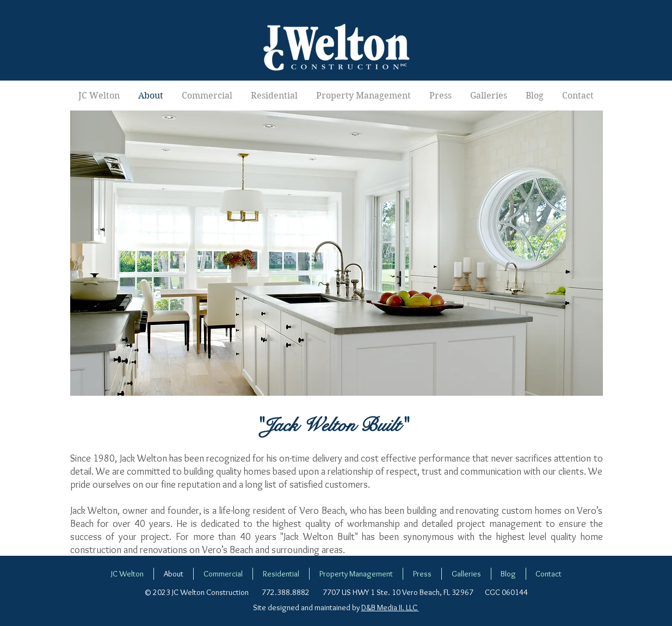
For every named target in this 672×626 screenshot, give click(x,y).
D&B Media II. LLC (390, 607)
